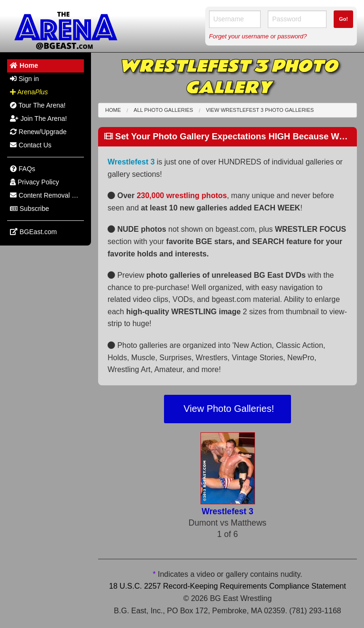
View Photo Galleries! (227, 409)
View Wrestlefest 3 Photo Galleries (260, 110)
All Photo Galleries (163, 110)
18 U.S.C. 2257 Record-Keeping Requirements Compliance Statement (227, 586)
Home (113, 110)
